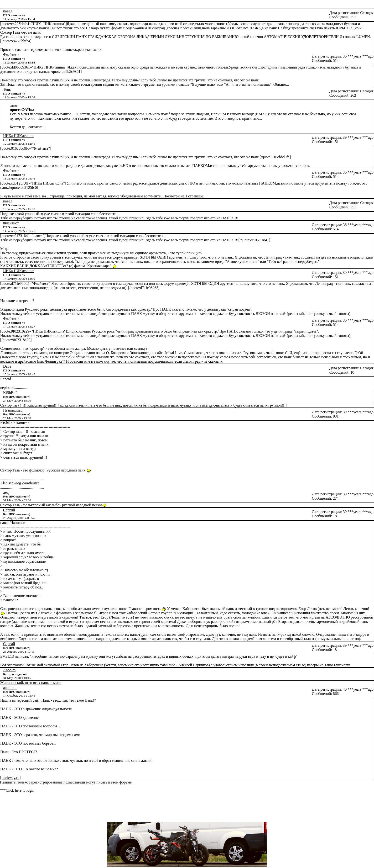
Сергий (9, 510)
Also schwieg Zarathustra (20, 483)
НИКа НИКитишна (19, 136)
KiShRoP (10, 393)
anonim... (10, 688)
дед (6, 492)
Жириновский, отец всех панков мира (31, 683)
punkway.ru (10, 778)
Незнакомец (13, 410)
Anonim (9, 670)
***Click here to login (17, 790)
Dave (7, 366)
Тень (7, 89)
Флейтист (11, 55)
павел (8, 11)
